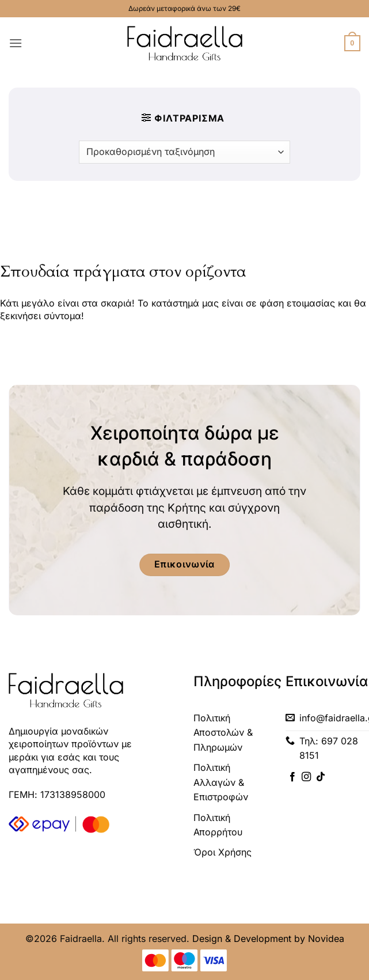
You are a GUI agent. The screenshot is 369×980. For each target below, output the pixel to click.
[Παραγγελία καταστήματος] (184, 152)
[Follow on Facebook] (292, 777)
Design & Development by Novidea (268, 939)
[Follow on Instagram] (306, 777)
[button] (16, 43)
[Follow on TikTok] (321, 777)
